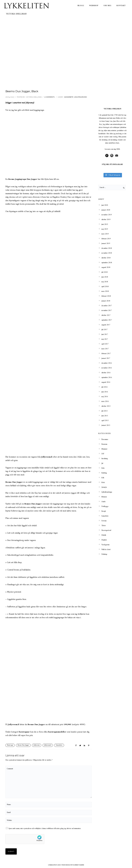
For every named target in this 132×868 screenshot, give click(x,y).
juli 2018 (104, 272)
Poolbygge (105, 506)
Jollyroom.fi (48, 745)
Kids (103, 468)
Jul (102, 463)
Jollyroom (29, 103)
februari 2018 (106, 296)
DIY (103, 454)
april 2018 (105, 287)
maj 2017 (105, 339)
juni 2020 (105, 205)
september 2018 (107, 263)
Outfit (103, 502)
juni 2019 (105, 224)
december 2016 (107, 363)
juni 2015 (105, 416)
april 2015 (105, 421)
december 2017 (107, 306)
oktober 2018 (106, 258)
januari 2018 (106, 301)
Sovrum (104, 521)
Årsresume (105, 439)
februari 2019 (106, 239)
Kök (103, 478)
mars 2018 (105, 291)
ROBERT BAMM (79, 865)
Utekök (104, 535)
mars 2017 (105, 349)
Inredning (105, 459)
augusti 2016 (106, 382)
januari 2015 (106, 425)
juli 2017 (104, 330)
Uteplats (104, 540)
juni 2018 (105, 277)
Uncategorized (80, 97)
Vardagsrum (105, 545)
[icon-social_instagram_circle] (112, 156)
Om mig (107, 6)
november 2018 (107, 253)
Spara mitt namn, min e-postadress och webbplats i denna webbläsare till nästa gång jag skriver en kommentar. (45, 828)
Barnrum (104, 444)
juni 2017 (105, 334)
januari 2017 (106, 358)
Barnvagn (10, 745)
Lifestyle (104, 487)
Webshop (94, 6)
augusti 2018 (106, 267)
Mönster (104, 497)
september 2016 (107, 377)
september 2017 (107, 320)
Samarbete (69, 97)
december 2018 (107, 248)
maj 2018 (105, 282)
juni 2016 (105, 392)
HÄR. (118, 149)
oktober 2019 (106, 220)
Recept (104, 511)
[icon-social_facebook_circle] (108, 156)
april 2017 (105, 344)
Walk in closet (106, 550)
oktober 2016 (106, 373)
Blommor (104, 449)
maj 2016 (105, 397)
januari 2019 (106, 243)
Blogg (81, 6)
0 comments (49, 97)
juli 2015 (104, 411)
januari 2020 (106, 210)
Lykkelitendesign (107, 492)
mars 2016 (105, 401)
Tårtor (104, 526)
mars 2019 (105, 234)
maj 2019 (105, 229)
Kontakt (121, 6)
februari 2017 (106, 354)
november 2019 (107, 215)
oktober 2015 (106, 406)
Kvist (103, 483)
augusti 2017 (106, 325)
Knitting (104, 473)
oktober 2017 (106, 315)
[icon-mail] (117, 156)
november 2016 (107, 368)
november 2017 (107, 310)
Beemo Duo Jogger (23, 745)
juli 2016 (104, 387)
